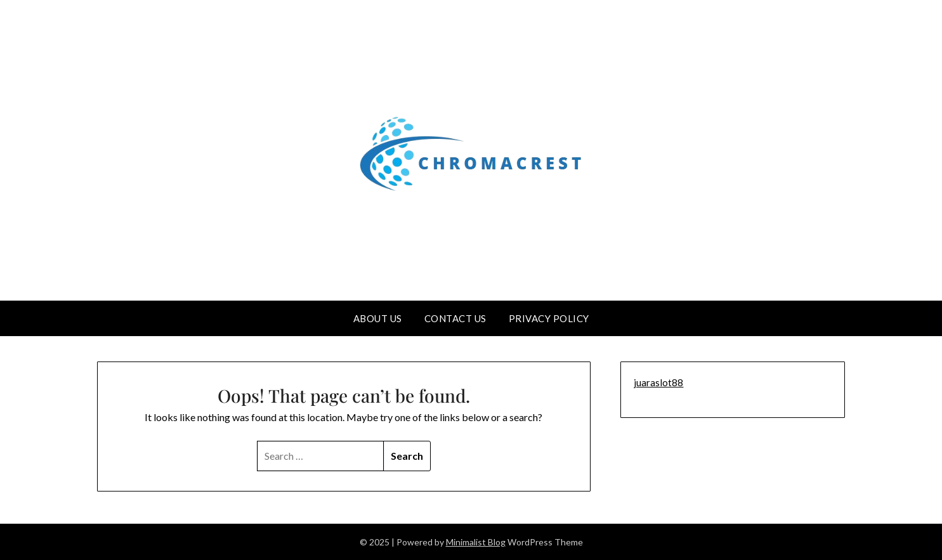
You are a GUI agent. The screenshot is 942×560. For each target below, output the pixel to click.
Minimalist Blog (476, 542)
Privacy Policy (549, 318)
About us (378, 318)
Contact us (455, 318)
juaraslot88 (658, 382)
